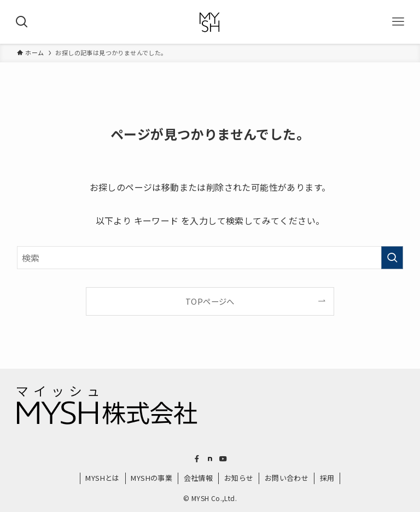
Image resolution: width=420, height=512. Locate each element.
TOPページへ (210, 301)
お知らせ (239, 478)
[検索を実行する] (392, 258)
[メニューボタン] (398, 22)
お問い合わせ (287, 478)
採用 (327, 478)
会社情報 (199, 478)
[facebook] (197, 459)
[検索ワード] (210, 258)
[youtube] (223, 459)
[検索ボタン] (22, 22)
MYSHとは (102, 478)
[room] (210, 459)
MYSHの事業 (151, 478)
